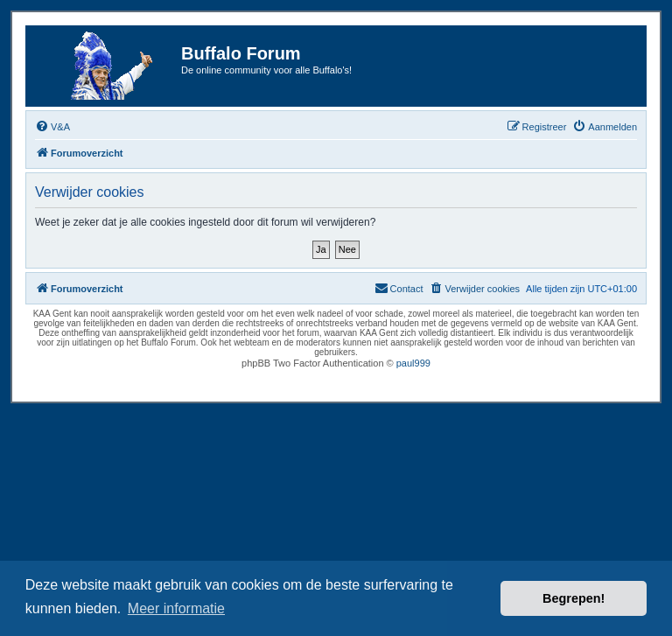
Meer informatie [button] (176, 608)
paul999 (413, 363)
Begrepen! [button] (574, 598)
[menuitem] (52, 127)
